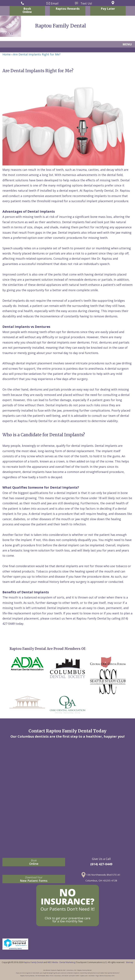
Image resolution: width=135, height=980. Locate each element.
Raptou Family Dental (33, 962)
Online (34, 862)
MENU (127, 44)
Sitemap (130, 962)
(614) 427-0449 (101, 864)
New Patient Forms (34, 879)
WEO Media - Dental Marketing (61, 962)
